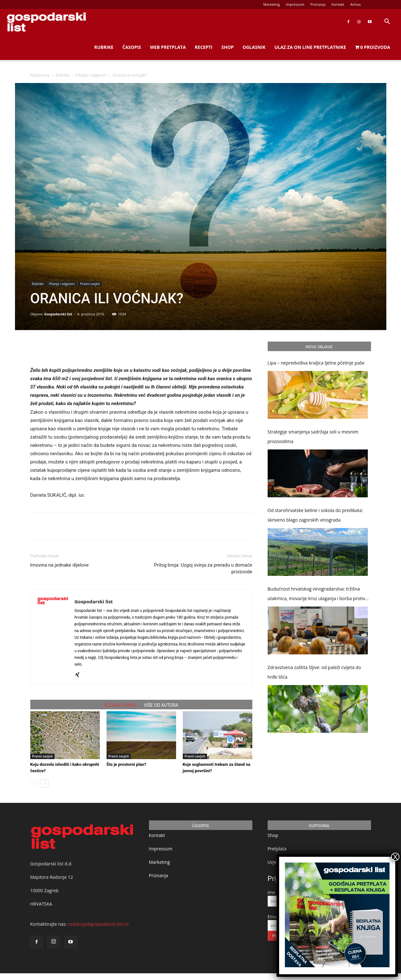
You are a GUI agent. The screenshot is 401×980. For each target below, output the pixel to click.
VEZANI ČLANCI (120, 705)
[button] (387, 22)
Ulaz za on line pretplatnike (310, 47)
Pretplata (277, 849)
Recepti (204, 47)
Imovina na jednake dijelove (59, 565)
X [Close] (395, 857)
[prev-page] (34, 784)
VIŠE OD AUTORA (161, 705)
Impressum (295, 4)
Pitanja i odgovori (91, 75)
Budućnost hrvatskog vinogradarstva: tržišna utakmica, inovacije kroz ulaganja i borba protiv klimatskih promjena (316, 595)
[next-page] (45, 784)
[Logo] (46, 22)
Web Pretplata (168, 47)
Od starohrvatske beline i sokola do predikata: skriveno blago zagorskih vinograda (315, 515)
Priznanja (318, 4)
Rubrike (104, 47)
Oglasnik (254, 47)
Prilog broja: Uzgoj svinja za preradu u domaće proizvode (203, 568)
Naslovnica (40, 75)
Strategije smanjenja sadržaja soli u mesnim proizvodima (313, 437)
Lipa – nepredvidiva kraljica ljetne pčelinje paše (316, 363)
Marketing (271, 4)
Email (273, 917)
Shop (227, 47)
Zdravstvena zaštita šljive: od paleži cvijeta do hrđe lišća (314, 672)
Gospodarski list (58, 314)
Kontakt (338, 4)
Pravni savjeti (90, 284)
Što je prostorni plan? (126, 764)
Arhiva (356, 4)
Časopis (132, 47)
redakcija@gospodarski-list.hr (99, 924)
